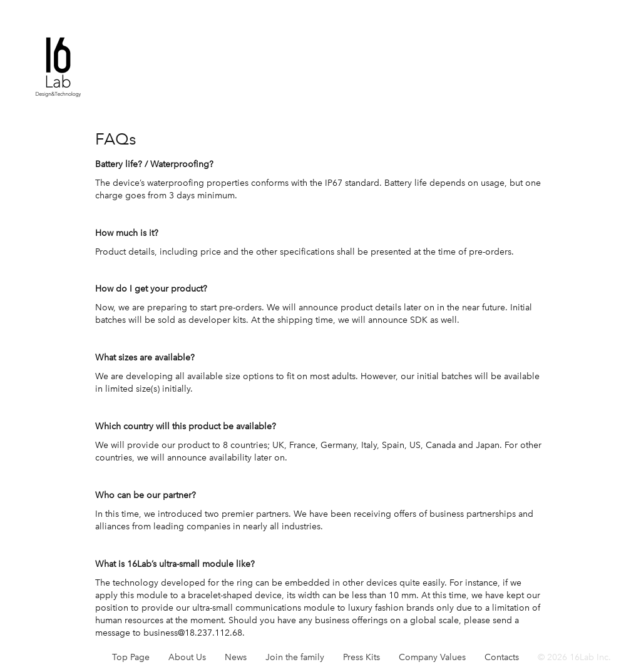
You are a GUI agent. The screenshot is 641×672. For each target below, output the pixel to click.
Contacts (502, 657)
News (236, 657)
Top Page (131, 657)
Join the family (295, 657)
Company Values (432, 657)
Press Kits (362, 657)
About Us (187, 657)
